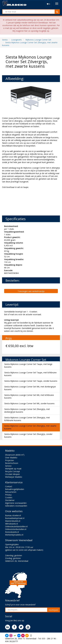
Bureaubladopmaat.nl (15, 518)
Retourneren (11, 492)
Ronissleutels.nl (12, 532)
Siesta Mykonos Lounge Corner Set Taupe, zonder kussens (31, 381)
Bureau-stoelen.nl (13, 515)
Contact (9, 486)
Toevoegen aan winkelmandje (31, 291)
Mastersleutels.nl (13, 521)
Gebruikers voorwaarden (16, 506)
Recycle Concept (13, 471)
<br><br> (23, 202)
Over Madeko (11, 458)
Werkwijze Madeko (14, 477)
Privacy (8, 495)
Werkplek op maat (13, 469)
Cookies (9, 497)
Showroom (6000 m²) (15, 455)
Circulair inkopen (12, 474)
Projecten (9, 460)
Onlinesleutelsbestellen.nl (16, 526)
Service (8, 466)
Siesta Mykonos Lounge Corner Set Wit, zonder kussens (29, 403)
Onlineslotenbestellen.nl (16, 529)
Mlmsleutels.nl (11, 524)
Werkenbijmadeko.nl (14, 535)
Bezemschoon (12, 463)
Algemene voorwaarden (16, 503)
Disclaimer (10, 500)
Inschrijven (53, 610)
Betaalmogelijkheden (15, 489)
